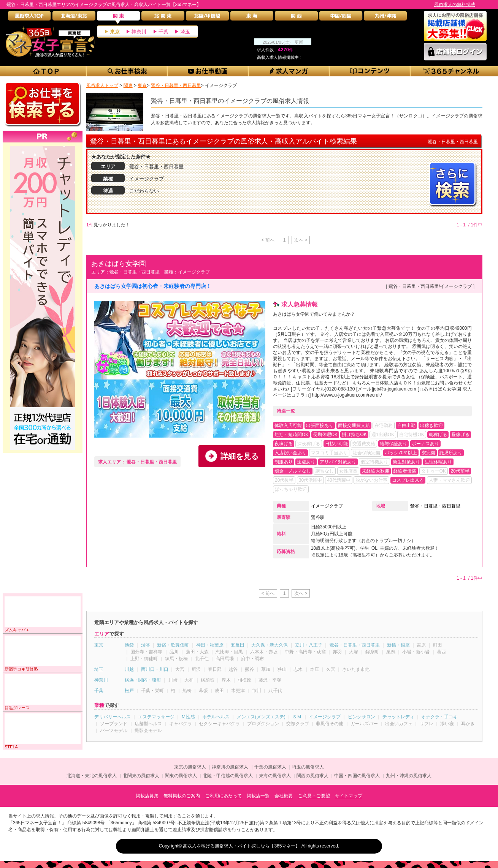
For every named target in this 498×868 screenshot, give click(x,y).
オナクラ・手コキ (439, 717)
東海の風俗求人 (275, 776)
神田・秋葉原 (210, 645)
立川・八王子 (309, 645)
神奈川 (139, 32)
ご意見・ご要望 (314, 796)
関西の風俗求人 (312, 776)
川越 (129, 669)
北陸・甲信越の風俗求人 (228, 776)
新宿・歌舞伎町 (173, 645)
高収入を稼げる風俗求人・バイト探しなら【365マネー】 (241, 846)
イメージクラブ (327, 506)
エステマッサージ (156, 717)
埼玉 (185, 32)
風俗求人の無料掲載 (455, 5)
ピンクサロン (362, 717)
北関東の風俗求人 (141, 776)
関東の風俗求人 (181, 776)
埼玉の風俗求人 (308, 767)
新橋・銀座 (398, 645)
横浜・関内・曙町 (143, 680)
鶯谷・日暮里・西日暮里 (435, 506)
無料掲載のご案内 (182, 796)
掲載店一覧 (258, 796)
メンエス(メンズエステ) (261, 717)
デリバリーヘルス (113, 717)
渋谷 (146, 645)
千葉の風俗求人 (270, 767)
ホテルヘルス (216, 717)
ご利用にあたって (224, 796)
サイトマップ (349, 796)
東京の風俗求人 (190, 767)
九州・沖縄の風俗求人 (409, 776)
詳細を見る (239, 456)
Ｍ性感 (188, 717)
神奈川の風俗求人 (230, 767)
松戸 (129, 691)
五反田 (238, 645)
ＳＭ (297, 717)
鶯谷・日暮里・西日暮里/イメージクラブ (430, 286)
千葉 (163, 32)
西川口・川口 (155, 669)
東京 (115, 32)
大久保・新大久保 (270, 645)
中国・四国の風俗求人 (357, 776)
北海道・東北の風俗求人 (92, 776)
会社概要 (284, 796)
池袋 (129, 645)
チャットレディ (398, 717)
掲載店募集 (147, 796)
